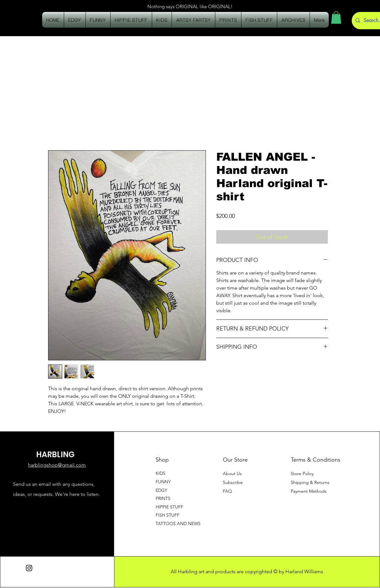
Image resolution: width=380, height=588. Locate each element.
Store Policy (302, 474)
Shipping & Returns (310, 482)
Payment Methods (309, 491)
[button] (336, 17)
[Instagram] (29, 568)
